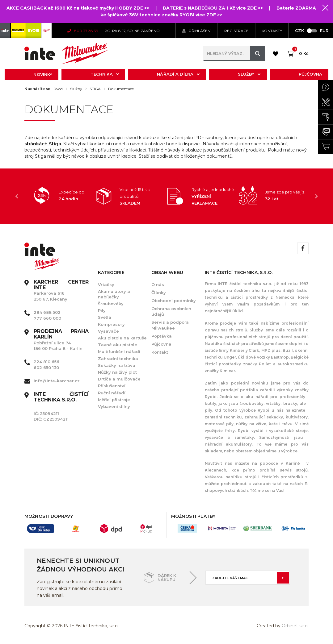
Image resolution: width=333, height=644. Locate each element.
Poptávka (162, 336)
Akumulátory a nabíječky (114, 294)
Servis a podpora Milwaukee (170, 325)
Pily (102, 310)
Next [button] (316, 196)
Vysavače (108, 331)
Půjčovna (310, 74)
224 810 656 (46, 362)
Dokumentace (121, 89)
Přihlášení (197, 31)
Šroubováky (111, 304)
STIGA (95, 89)
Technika (105, 74)
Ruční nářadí (112, 393)
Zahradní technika (118, 359)
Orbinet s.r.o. (295, 626)
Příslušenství (112, 386)
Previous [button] (17, 196)
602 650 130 (46, 368)
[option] (60, 195)
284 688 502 (47, 312)
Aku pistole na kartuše (122, 338)
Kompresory (111, 324)
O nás (158, 285)
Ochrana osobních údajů (171, 311)
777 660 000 (47, 318)
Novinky (43, 74)
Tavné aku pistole (118, 345)
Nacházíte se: (38, 89)
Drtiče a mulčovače (119, 379)
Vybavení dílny (114, 406)
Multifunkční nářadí (119, 351)
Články (159, 293)
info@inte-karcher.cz (57, 381)
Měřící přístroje (114, 400)
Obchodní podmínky (174, 301)
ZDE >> (141, 8)
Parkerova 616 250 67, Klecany (61, 291)
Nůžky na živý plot (117, 372)
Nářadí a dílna (178, 74)
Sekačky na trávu (117, 365)
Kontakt (160, 352)
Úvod (58, 89)
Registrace (236, 31)
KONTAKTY (272, 31)
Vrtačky (106, 285)
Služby (249, 74)
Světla (105, 317)
